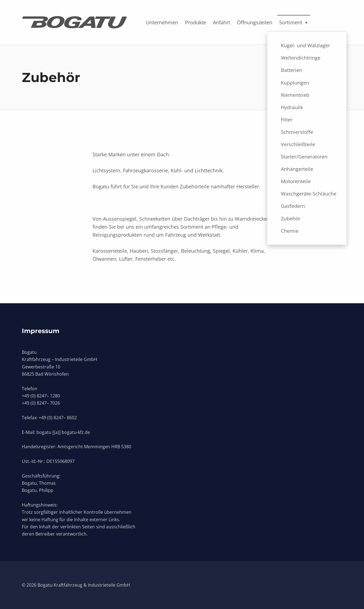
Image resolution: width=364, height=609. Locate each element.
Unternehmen (162, 22)
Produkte (196, 22)
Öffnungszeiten (255, 22)
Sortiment (294, 22)
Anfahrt (221, 22)
